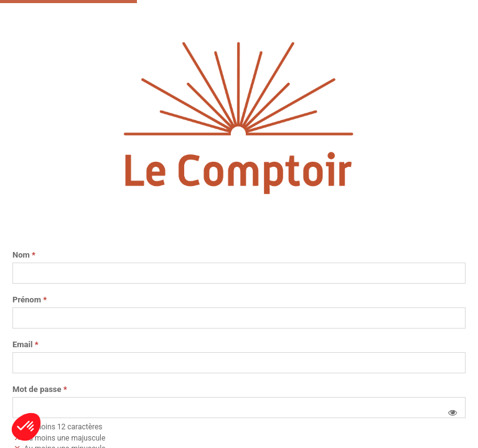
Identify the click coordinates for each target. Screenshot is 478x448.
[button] (452, 413)
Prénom (30, 300)
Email (26, 345)
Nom (24, 255)
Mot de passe (40, 390)
